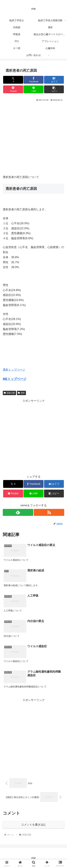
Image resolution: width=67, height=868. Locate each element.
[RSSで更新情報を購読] (49, 512)
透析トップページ (14, 370)
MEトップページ (15, 379)
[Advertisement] (33, 137)
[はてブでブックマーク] (54, 80)
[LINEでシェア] (33, 89)
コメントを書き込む (34, 825)
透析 (21, 393)
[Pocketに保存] (13, 89)
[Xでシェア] (13, 80)
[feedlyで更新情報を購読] (18, 512)
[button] (54, 89)
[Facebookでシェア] (33, 80)
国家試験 (9, 393)
